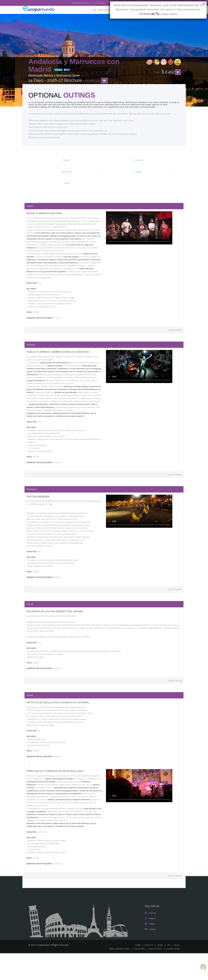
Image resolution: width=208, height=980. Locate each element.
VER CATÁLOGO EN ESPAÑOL (75, 3)
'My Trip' (128, 114)
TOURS (161, 972)
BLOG (108, 3)
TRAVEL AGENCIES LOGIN (116, 976)
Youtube (150, 956)
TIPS (169, 972)
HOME (139, 972)
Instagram (151, 945)
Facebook (151, 940)
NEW (92, 10)
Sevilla (66, 183)
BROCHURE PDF (103, 10)
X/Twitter (150, 951)
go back (59, 70)
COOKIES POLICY (172, 976)
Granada (139, 160)
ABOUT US (149, 972)
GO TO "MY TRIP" (96, 3)
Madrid (66, 160)
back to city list (175, 334)
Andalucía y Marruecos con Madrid (74, 65)
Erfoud (139, 172)
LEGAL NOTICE (137, 976)
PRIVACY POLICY (154, 976)
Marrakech (66, 172)
